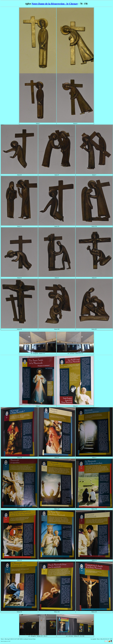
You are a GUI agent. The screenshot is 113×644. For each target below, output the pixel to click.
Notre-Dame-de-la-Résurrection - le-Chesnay (55, 4)
